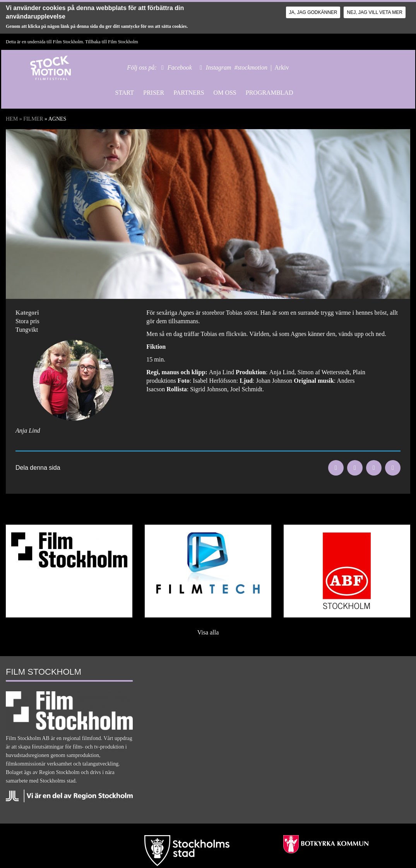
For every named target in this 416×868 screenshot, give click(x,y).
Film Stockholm (123, 42)
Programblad (270, 93)
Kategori (27, 313)
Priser (154, 93)
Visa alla (208, 632)
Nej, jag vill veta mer (374, 12)
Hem (12, 119)
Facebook (180, 67)
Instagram (219, 67)
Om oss (225, 93)
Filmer (33, 119)
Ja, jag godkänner (313, 12)
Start (125, 93)
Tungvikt (27, 330)
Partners (189, 93)
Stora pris (27, 321)
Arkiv (282, 67)
